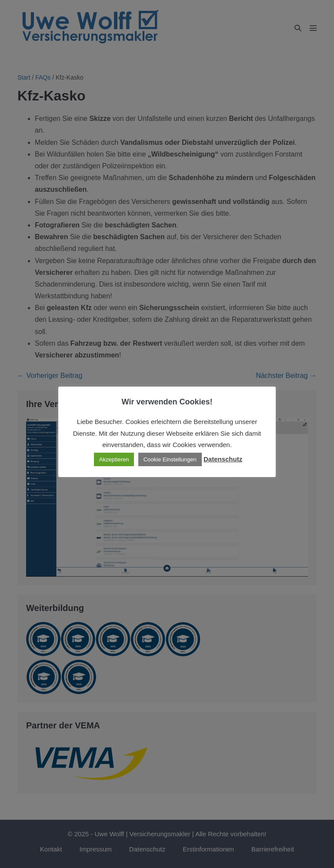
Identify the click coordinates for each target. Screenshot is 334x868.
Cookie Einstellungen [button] (170, 459)
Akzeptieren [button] (114, 459)
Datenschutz (223, 459)
